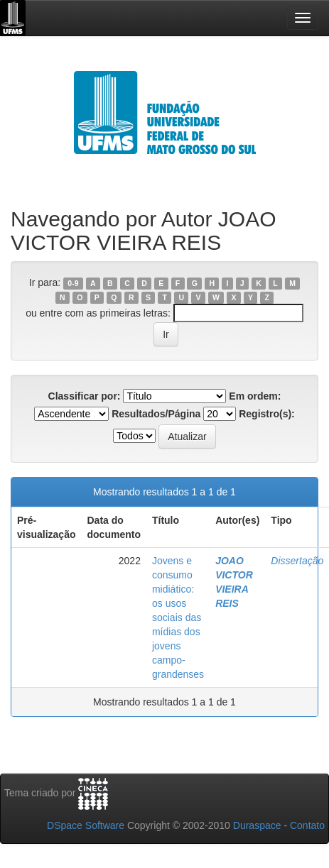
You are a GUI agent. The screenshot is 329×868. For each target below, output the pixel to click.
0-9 (73, 283)
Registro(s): (267, 414)
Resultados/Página (156, 414)
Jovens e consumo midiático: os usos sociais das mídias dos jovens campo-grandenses (178, 617)
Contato (307, 825)
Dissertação (297, 561)
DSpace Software (86, 825)
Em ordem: (255, 396)
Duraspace (257, 825)
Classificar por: (85, 396)
